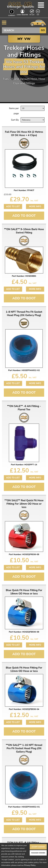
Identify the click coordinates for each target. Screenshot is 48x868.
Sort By (15, 120)
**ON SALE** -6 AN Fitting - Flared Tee (24, 408)
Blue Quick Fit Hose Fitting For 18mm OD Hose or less (24, 592)
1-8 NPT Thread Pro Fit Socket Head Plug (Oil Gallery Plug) (24, 314)
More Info (35, 206)
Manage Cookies (38, 853)
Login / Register (22, 15)
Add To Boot (24, 216)
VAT (38, 15)
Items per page (14, 111)
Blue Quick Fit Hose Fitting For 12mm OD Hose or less (24, 669)
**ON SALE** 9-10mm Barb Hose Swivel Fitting (24, 231)
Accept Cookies (38, 847)
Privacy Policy (30, 865)
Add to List (13, 206)
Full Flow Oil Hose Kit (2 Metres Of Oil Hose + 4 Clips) (24, 134)
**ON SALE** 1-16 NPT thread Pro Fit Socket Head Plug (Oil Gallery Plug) (24, 748)
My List (32, 15)
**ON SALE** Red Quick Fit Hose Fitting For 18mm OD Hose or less (24, 504)
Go (43, 30)
